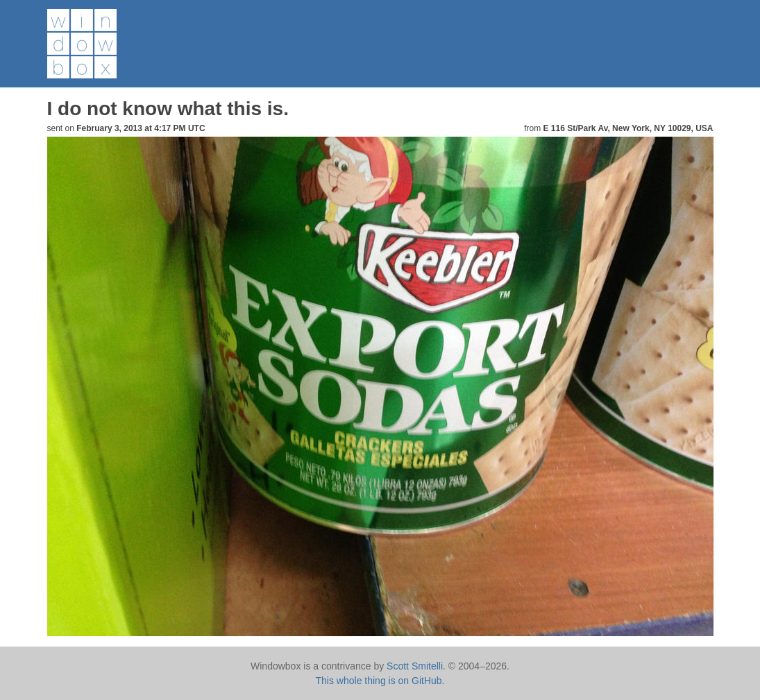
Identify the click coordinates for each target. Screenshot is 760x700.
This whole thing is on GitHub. (380, 681)
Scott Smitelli (415, 666)
